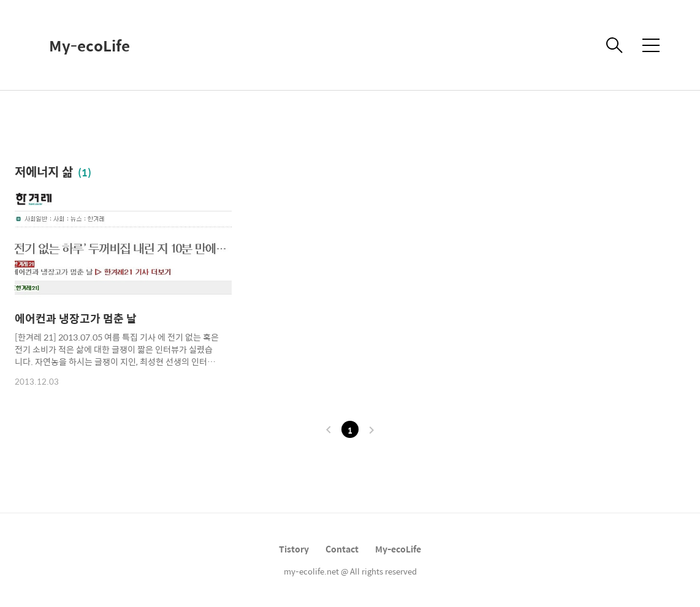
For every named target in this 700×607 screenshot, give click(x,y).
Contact (342, 549)
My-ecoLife (89, 45)
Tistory (294, 549)
